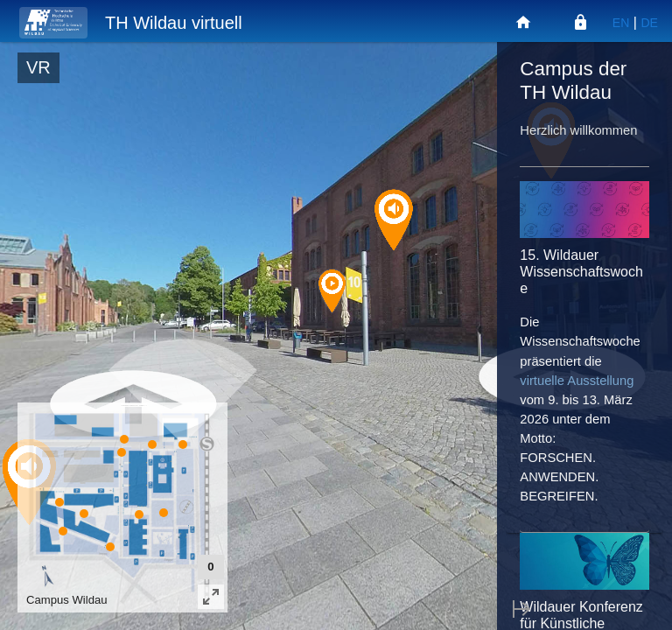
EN (621, 23)
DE (649, 23)
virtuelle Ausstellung (577, 381)
